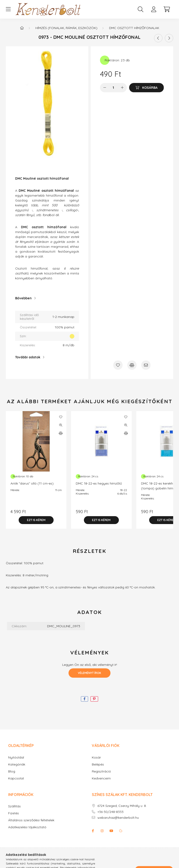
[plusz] (122, 88)
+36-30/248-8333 (110, 812)
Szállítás (14, 806)
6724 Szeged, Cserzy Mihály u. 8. (122, 806)
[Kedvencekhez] (118, 365)
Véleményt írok (89, 673)
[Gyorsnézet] (61, 425)
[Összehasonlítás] (132, 365)
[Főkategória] (22, 28)
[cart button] (167, 9)
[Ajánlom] (146, 365)
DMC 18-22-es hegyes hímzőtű (99, 483)
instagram (102, 831)
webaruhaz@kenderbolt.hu (118, 818)
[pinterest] (94, 699)
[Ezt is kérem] (36, 520)
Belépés (98, 764)
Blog (12, 771)
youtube (111, 831)
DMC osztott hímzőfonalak (134, 28)
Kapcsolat (16, 778)
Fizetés (14, 813)
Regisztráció (101, 771)
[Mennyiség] (113, 88)
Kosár (96, 757)
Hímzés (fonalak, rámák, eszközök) (66, 28)
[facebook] (84, 699)
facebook (93, 831)
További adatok (28, 357)
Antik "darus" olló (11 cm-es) (32, 483)
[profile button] (154, 9)
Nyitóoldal (16, 757)
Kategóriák (17, 764)
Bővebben (23, 298)
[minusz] (105, 88)
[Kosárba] (146, 88)
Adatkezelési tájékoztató (27, 827)
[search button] (141, 9)
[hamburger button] (8, 9)
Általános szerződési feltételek (31, 820)
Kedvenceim (101, 778)
